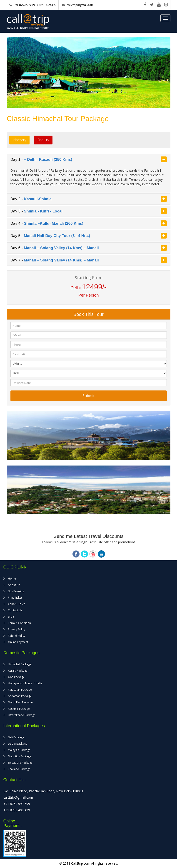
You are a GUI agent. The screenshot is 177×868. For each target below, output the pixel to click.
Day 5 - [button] (89, 236)
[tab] (89, 160)
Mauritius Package (20, 756)
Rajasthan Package (20, 690)
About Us (14, 585)
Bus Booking (16, 591)
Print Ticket (15, 598)
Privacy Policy (17, 629)
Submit (88, 396)
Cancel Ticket (16, 604)
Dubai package (18, 744)
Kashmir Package (19, 709)
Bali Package (16, 737)
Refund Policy (17, 636)
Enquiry (43, 140)
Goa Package (16, 677)
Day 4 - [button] (89, 223)
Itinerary (19, 140)
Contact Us (15, 610)
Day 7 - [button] (89, 260)
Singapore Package (20, 763)
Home (12, 579)
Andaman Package (20, 696)
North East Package (20, 702)
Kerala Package (18, 671)
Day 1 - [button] (89, 159)
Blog (11, 617)
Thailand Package (19, 769)
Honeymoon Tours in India (25, 683)
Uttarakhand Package (22, 715)
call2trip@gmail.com (80, 5)
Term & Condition (19, 623)
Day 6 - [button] (89, 248)
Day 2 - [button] (89, 199)
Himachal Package (20, 664)
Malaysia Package (19, 750)
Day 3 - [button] (89, 211)
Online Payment (18, 642)
